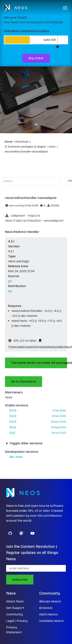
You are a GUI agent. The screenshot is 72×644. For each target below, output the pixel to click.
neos (52, 147)
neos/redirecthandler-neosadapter (26, 152)
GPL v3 (33, 511)
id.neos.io (46, 608)
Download (22, 142)
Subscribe (20, 580)
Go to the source (24, 381)
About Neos (15, 601)
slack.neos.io (48, 614)
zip (10, 291)
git (10, 281)
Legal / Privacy (17, 621)
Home (9, 142)
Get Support (15, 608)
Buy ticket (36, 58)
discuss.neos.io (50, 601)
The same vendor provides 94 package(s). (39, 363)
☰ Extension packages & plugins (25, 147)
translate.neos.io (51, 621)
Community (14, 614)
